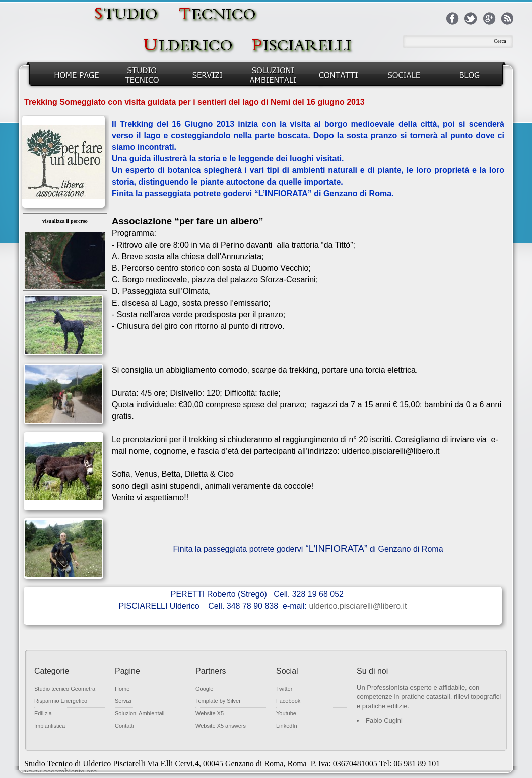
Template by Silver (218, 701)
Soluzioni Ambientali (140, 713)
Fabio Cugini (384, 720)
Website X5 (210, 713)
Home (122, 689)
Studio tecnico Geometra (65, 689)
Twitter (284, 689)
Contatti (124, 726)
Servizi (123, 701)
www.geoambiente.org (60, 772)
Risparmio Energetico (61, 701)
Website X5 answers (221, 726)
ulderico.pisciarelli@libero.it (358, 606)
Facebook (288, 701)
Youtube (286, 713)
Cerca (500, 41)
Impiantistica (50, 726)
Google (204, 689)
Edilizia (43, 713)
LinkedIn (287, 726)
